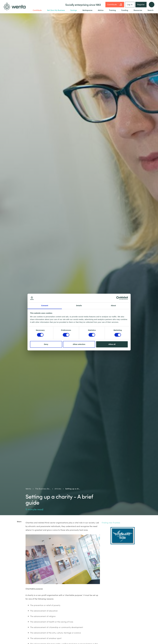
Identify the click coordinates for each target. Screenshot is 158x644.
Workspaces (87, 10)
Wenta (28, 489)
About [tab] (113, 306)
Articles (58, 489)
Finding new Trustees (111, 523)
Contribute (115, 5)
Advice (101, 10)
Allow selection (79, 344)
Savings (74, 10)
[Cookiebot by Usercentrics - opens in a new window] (118, 298)
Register (141, 4)
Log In (130, 4)
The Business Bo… (43, 489)
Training (112, 10)
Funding (125, 10)
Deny (46, 344)
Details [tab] (79, 306)
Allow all (112, 344)
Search (150, 10)
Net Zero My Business (56, 10)
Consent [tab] (45, 306)
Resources (138, 10)
